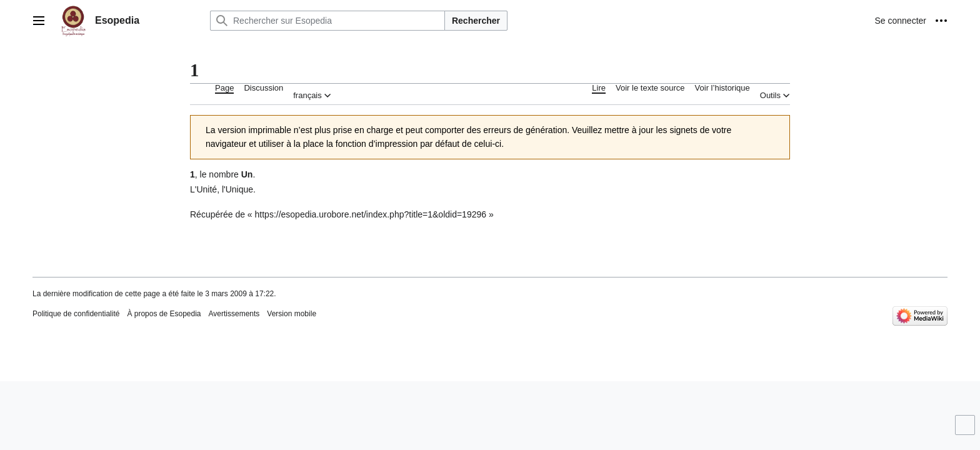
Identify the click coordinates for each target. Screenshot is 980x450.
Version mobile (292, 314)
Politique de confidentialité (76, 314)
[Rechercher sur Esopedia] (327, 21)
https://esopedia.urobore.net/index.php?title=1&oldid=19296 (371, 214)
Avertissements (234, 314)
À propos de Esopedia (164, 314)
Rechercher (476, 21)
